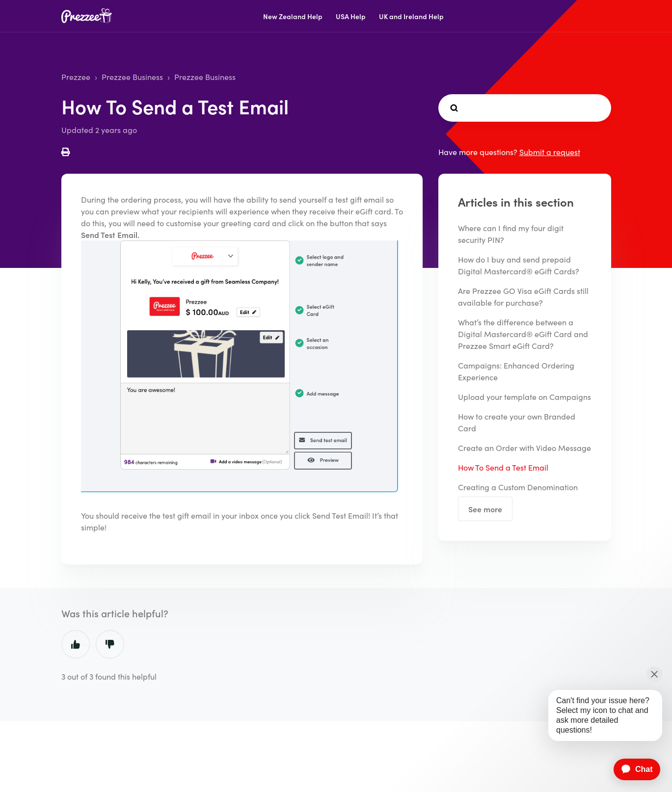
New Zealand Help (293, 16)
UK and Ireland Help (411, 16)
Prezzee (76, 77)
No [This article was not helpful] (110, 644)
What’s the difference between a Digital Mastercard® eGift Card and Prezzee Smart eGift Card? (523, 334)
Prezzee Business (132, 77)
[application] (632, 769)
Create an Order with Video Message (524, 448)
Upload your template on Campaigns (524, 396)
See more (485, 509)
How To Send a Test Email (503, 467)
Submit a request (550, 152)
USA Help (351, 16)
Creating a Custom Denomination (518, 487)
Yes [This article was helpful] (76, 644)
